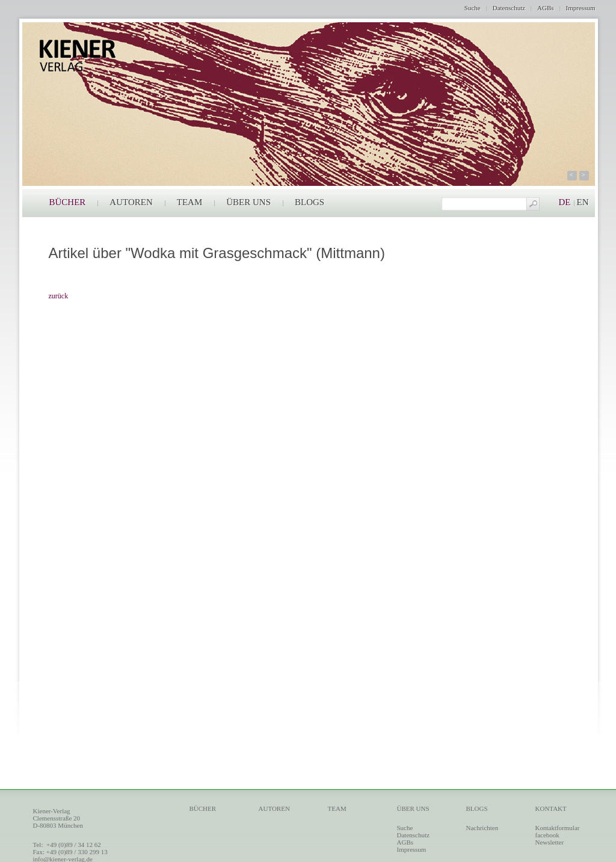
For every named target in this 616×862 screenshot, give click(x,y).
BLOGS (310, 202)
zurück (59, 296)
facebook (547, 835)
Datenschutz (509, 8)
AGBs (546, 8)
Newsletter (550, 842)
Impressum (581, 8)
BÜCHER (68, 202)
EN (583, 202)
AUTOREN (131, 202)
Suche (473, 8)
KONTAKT (551, 808)
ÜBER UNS (248, 202)
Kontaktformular (558, 828)
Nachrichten (482, 828)
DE (565, 202)
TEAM (190, 202)
